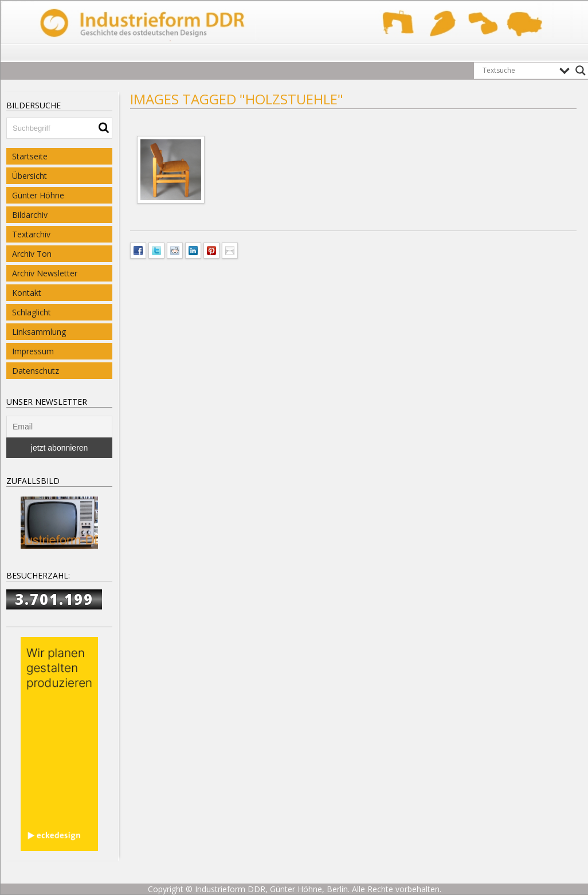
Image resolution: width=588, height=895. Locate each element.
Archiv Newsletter (45, 273)
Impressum (33, 351)
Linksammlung (39, 332)
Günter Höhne (38, 195)
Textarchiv (31, 234)
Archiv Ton (32, 254)
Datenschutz (36, 371)
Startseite (30, 156)
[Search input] (518, 71)
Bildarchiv (30, 215)
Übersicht (30, 176)
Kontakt (27, 293)
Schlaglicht (32, 312)
